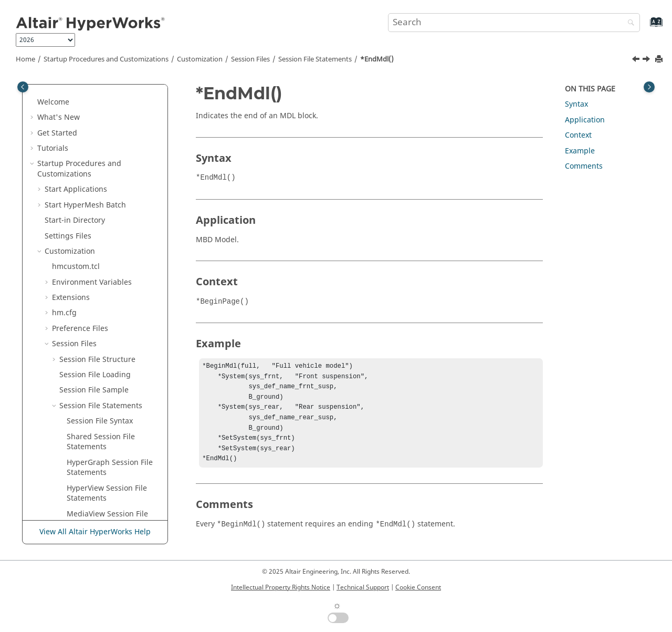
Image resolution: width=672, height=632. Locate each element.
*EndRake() (87, 398)
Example (580, 151)
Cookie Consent (418, 587)
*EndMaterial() (93, 203)
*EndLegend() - (94, 136)
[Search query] (514, 23)
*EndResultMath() (99, 429)
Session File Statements (315, 59)
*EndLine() (86, 172)
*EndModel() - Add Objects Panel (100, 285)
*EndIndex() (88, 84)
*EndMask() (88, 187)
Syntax (576, 104)
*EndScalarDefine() (101, 475)
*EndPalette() (91, 352)
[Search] (628, 23)
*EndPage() (87, 336)
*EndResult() (90, 414)
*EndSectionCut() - (100, 511)
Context (578, 135)
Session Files (250, 59)
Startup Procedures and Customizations (106, 59)
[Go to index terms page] (645, 27)
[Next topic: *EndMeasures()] (647, 60)
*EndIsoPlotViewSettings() (113, 100)
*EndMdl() (377, 59)
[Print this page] (660, 60)
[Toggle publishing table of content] (23, 87)
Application (585, 120)
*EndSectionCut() (97, 491)
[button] (62, 85)
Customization (200, 59)
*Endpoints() (90, 383)
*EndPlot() (85, 367)
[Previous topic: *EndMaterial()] (637, 60)
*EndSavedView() (97, 444)
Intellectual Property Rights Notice (281, 587)
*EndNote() (87, 305)
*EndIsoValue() (93, 115)
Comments (584, 166)
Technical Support (363, 587)
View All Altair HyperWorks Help (95, 532)
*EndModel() (90, 265)
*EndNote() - (109, 321)
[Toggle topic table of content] (649, 87)
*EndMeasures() (96, 234)
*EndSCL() (85, 460)
